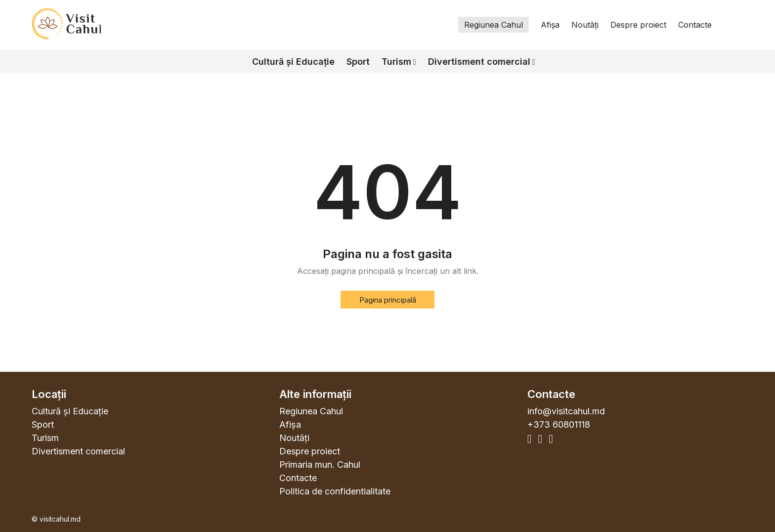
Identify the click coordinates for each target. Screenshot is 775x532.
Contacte (695, 25)
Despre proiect (638, 25)
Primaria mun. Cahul (320, 465)
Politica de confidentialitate (335, 491)
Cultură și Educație (293, 62)
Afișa (550, 25)
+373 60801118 (559, 424)
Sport (358, 62)
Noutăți (585, 25)
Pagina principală (388, 300)
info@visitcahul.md (566, 411)
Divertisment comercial (479, 62)
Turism (396, 62)
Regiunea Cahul (494, 25)
